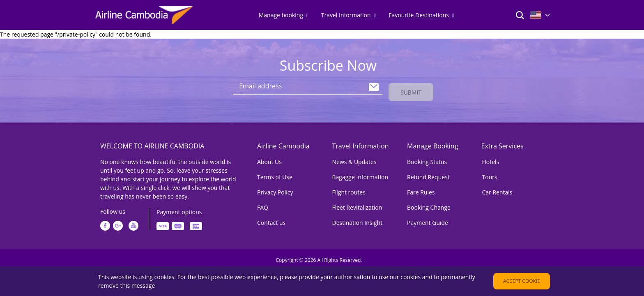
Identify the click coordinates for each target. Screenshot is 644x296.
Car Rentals (497, 191)
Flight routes (349, 191)
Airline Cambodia (283, 144)
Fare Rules (421, 191)
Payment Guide (428, 221)
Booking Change (429, 206)
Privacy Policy (275, 191)
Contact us (271, 221)
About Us (269, 160)
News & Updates (354, 160)
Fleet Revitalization (357, 206)
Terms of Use (275, 175)
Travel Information (361, 144)
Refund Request (428, 175)
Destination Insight (358, 221)
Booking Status (427, 160)
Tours (490, 175)
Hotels (491, 160)
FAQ (263, 206)
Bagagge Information (360, 175)
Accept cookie (522, 281)
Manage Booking (432, 144)
